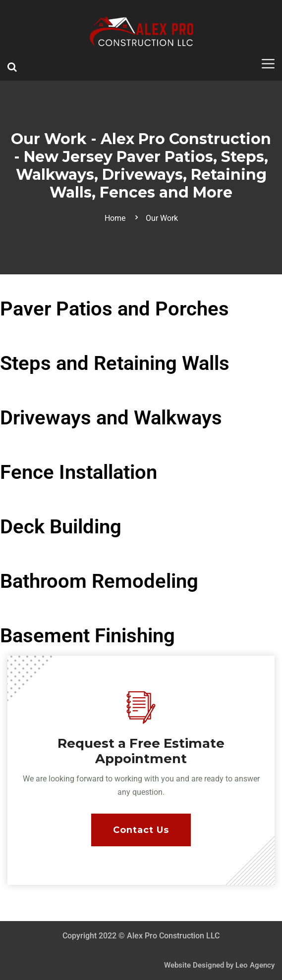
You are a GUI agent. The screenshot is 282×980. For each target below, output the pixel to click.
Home (117, 218)
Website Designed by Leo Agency (219, 965)
